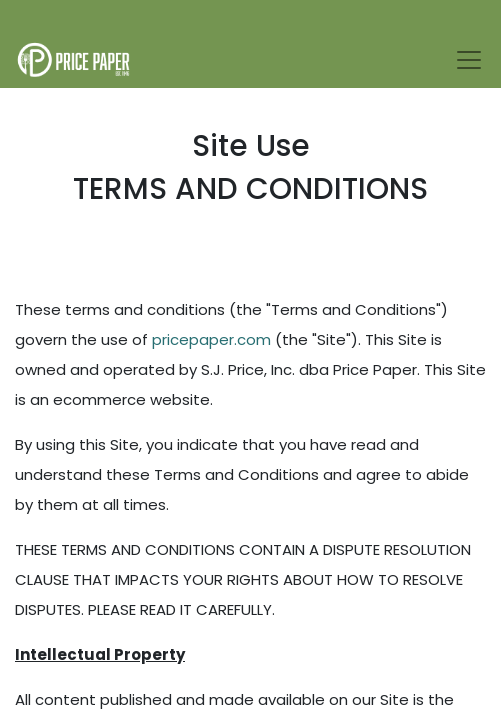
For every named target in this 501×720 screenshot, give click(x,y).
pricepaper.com (211, 339)
